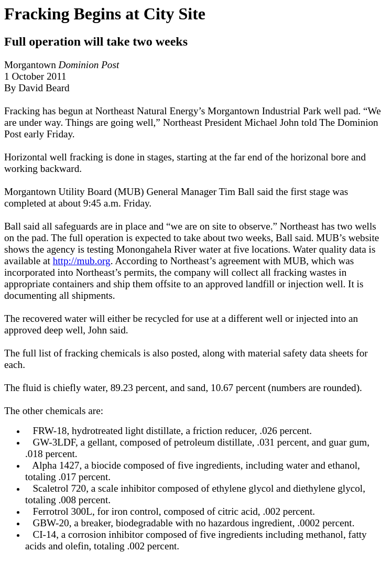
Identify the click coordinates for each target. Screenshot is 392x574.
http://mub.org (82, 261)
